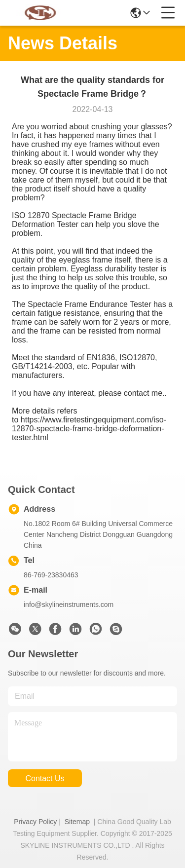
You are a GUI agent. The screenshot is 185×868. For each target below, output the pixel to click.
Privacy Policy (35, 822)
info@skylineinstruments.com (69, 604)
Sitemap (77, 822)
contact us (45, 778)
